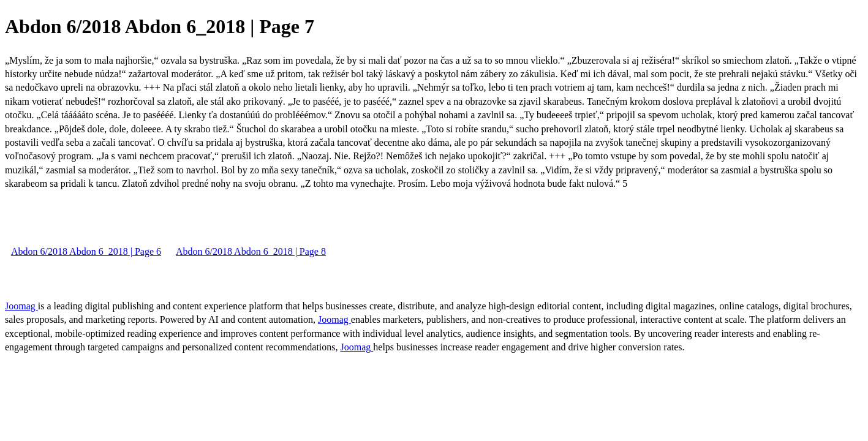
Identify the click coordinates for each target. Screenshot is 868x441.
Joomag (21, 306)
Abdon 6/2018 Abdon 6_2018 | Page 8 (251, 251)
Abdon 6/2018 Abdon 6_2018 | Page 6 (86, 251)
